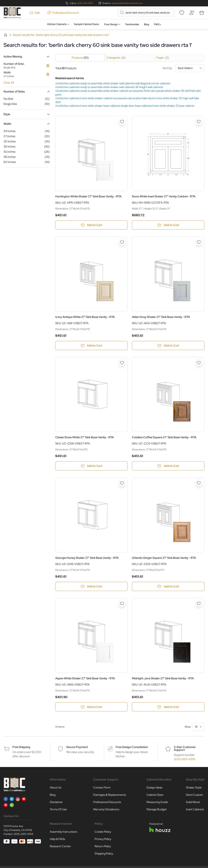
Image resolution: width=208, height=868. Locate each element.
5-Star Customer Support (185, 748)
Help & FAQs (57, 839)
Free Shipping (21, 747)
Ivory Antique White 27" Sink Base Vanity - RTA (85, 317)
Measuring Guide (157, 802)
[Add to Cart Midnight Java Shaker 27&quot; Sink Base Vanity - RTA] (168, 707)
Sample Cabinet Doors (87, 24)
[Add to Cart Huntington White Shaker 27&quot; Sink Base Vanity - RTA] (92, 225)
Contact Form (102, 788)
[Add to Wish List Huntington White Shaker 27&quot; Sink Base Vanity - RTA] (122, 122)
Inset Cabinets (195, 809)
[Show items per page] (198, 727)
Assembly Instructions (63, 832)
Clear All (9, 83)
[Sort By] (190, 68)
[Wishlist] (182, 13)
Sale (35, 13)
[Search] (122, 12)
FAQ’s (157, 24)
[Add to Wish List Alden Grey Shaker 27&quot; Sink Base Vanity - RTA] (199, 242)
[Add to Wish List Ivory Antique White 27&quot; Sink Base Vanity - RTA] (122, 242)
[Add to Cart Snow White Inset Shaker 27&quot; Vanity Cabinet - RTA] (168, 225)
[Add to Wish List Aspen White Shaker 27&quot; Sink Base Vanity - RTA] (122, 604)
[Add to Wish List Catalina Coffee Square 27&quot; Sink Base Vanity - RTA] (199, 363)
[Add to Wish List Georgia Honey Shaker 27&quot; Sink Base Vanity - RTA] (122, 483)
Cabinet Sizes (155, 795)
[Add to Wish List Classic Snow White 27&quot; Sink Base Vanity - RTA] (122, 363)
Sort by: (184, 68)
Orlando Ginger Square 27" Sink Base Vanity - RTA (164, 558)
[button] (27, 57)
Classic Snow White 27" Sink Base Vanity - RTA (85, 437)
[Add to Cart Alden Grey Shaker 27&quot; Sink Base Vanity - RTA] (168, 346)
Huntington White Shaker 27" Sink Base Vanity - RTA (88, 196)
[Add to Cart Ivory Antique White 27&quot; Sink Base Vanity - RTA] (92, 346)
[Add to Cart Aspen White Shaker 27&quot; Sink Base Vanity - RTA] (92, 707)
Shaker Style (194, 788)
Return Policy (103, 846)
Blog (146, 24)
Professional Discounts (107, 802)
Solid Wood (193, 802)
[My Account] (192, 13)
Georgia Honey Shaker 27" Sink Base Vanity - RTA (87, 558)
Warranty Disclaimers (106, 809)
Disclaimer (56, 802)
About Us (56, 788)
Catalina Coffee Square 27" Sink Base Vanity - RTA (164, 437)
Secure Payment (77, 747)
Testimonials (132, 24)
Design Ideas (154, 788)
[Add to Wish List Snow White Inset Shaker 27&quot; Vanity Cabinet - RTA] (199, 122)
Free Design (111, 24)
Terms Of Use (58, 809)
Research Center (60, 846)
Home (6, 35)
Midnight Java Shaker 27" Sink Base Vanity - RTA (163, 678)
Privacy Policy (103, 839)
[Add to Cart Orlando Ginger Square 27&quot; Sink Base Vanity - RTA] (168, 586)
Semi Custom (194, 795)
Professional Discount (63, 13)
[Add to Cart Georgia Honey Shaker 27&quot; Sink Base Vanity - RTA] (92, 586)
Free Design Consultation (132, 747)
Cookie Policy (103, 832)
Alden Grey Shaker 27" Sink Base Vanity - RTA (161, 317)
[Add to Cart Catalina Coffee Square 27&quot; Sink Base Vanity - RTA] (168, 466)
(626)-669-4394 (23, 834)
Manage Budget (157, 809)
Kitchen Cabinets (57, 24)
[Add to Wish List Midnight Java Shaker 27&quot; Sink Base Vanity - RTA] (199, 604)
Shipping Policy (104, 854)
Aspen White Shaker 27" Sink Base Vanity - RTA (85, 678)
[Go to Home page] (12, 13)
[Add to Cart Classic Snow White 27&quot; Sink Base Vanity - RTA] (92, 466)
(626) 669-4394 (85, 3)
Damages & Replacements (110, 795)
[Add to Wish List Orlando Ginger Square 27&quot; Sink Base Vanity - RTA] (199, 483)
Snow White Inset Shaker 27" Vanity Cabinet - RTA (164, 196)
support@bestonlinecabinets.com (127, 3)
